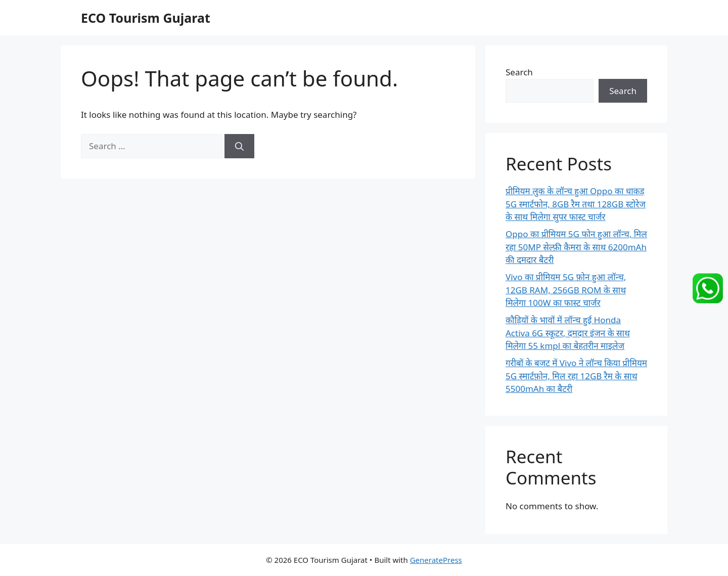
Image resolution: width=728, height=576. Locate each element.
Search (519, 72)
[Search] (239, 146)
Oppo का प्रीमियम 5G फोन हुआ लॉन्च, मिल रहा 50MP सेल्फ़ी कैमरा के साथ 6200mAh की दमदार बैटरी (576, 247)
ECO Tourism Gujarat (146, 18)
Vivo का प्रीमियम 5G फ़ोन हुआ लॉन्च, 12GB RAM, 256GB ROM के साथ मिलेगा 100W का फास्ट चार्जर (566, 290)
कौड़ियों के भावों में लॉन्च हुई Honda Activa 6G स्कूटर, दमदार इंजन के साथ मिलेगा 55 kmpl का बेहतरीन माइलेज (568, 333)
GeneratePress (436, 560)
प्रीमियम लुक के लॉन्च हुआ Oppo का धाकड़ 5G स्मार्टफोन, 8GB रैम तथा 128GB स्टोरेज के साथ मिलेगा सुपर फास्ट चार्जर (576, 204)
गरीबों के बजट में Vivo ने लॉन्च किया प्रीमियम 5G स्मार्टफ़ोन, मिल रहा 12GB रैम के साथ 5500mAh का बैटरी (576, 376)
